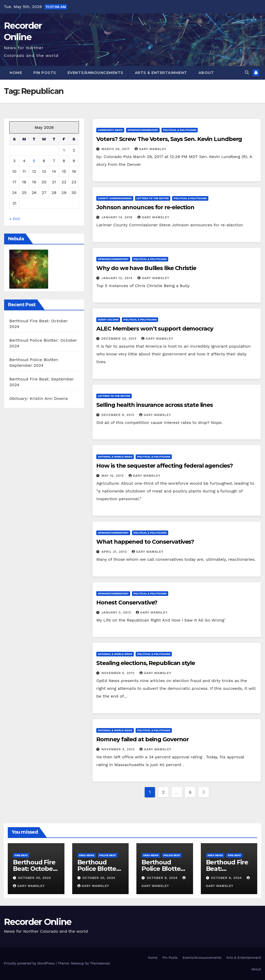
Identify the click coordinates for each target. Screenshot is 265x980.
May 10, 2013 (113, 476)
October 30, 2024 (35, 878)
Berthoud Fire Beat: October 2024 (34, 869)
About (206, 73)
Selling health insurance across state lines (154, 405)
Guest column (108, 320)
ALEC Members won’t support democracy (155, 329)
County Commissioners (115, 198)
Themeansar (100, 963)
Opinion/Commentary (143, 130)
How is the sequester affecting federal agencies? (164, 466)
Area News (87, 855)
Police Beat (108, 855)
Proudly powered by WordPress (30, 963)
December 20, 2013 (120, 339)
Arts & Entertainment (161, 73)
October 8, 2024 (163, 878)
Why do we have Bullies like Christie (146, 268)
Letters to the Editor (153, 198)
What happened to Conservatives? (145, 542)
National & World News (115, 457)
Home (16, 73)
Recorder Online (38, 922)
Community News (110, 130)
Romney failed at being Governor (142, 739)
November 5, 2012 (119, 673)
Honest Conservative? (127, 603)
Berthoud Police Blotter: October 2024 (99, 869)
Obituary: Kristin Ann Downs (39, 398)
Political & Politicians (180, 130)
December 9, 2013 (119, 415)
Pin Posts (45, 73)
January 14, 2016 (118, 217)
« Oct (15, 219)
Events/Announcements (95, 73)
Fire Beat (21, 855)
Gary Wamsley (150, 149)
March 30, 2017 (116, 149)
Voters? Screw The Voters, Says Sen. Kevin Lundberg (169, 139)
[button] (247, 73)
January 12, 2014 (118, 278)
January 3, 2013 (117, 612)
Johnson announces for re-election (145, 207)
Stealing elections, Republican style (145, 663)
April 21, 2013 (115, 552)
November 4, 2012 (119, 749)
